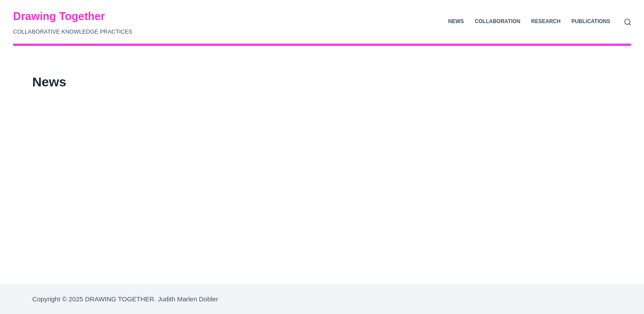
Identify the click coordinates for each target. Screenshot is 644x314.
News (456, 21)
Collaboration (498, 21)
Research (546, 21)
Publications (591, 21)
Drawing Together (59, 16)
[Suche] (628, 22)
